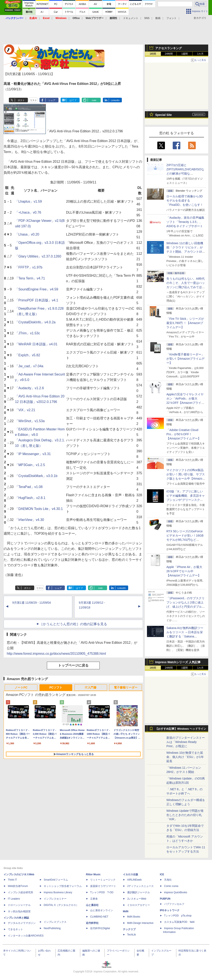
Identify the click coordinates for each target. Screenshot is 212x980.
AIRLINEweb (134, 880)
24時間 (169, 54)
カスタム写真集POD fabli (179, 922)
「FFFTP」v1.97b (29, 267)
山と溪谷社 (92, 905)
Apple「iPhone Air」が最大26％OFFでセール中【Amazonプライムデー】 (184, 571)
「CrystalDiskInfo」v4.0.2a (35, 322)
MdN (126, 911)
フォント (171, 18)
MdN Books (134, 917)
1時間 (153, 54)
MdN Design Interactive (140, 923)
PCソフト (56, 687)
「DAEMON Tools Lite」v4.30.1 (39, 509)
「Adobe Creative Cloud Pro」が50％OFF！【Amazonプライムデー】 (184, 434)
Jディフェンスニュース (140, 886)
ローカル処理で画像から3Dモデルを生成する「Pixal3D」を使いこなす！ (185, 201)
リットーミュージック (103, 880)
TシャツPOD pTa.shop (178, 916)
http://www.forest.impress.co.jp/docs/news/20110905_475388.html (56, 654)
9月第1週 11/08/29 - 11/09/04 (32, 603)
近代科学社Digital (100, 928)
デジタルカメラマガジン (22, 923)
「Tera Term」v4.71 (30, 278)
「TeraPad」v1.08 (29, 487)
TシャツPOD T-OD (102, 892)
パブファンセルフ (174, 904)
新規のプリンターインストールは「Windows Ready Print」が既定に (186, 742)
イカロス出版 (130, 874)
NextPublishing (52, 928)
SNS (147, 18)
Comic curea (171, 886)
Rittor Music (93, 874)
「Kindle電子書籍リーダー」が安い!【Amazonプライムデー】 (185, 359)
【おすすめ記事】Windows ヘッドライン (181, 729)
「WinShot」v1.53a (30, 421)
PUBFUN (165, 899)
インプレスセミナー (55, 899)
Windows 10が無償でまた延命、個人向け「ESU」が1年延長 (185, 757)
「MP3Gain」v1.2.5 (30, 465)
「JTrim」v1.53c (28, 333)
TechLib (131, 935)
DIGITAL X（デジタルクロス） (61, 905)
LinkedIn (115, 100)
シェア (52, 100)
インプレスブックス (55, 922)
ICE (162, 874)
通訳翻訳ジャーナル (139, 892)
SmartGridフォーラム (56, 880)
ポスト (21, 100)
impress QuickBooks (176, 892)
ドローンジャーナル (19, 905)
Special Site (164, 115)
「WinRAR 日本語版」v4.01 (36, 344)
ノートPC (21, 687)
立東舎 (94, 899)
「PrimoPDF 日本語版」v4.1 (37, 300)
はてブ (73, 100)
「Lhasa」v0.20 (27, 234)
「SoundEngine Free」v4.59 (37, 289)
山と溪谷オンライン (102, 910)
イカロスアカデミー (139, 905)
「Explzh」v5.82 (28, 355)
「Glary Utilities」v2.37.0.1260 (38, 256)
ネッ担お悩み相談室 (19, 911)
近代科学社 (92, 923)
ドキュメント (131, 18)
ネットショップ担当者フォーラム (63, 886)
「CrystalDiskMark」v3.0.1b (36, 476)
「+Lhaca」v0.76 (28, 212)
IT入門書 (91, 687)
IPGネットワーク (170, 910)
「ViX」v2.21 (25, 410)
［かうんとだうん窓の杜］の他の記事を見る (73, 624)
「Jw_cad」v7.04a (29, 366)
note (94, 100)
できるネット (15, 929)
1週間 (185, 54)
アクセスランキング (169, 48)
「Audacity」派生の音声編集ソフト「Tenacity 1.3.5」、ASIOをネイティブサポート (185, 222)
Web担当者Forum (18, 886)
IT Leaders (14, 899)
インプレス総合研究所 (20, 892)
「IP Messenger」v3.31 (33, 454)
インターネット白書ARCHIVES (26, 936)
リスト (33, 100)
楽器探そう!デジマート (103, 886)
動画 (158, 18)
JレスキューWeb (137, 899)
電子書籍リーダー (126, 687)
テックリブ (129, 929)
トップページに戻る (73, 665)
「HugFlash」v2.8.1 (30, 498)
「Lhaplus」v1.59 (28, 201)
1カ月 (200, 54)
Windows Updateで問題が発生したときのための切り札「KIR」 (185, 815)
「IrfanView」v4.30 (30, 520)
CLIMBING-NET (99, 917)
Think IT (12, 880)
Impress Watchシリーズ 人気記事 (178, 662)
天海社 (168, 880)
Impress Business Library (58, 892)
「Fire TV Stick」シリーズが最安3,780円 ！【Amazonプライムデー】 (185, 323)
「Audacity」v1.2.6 (29, 388)
